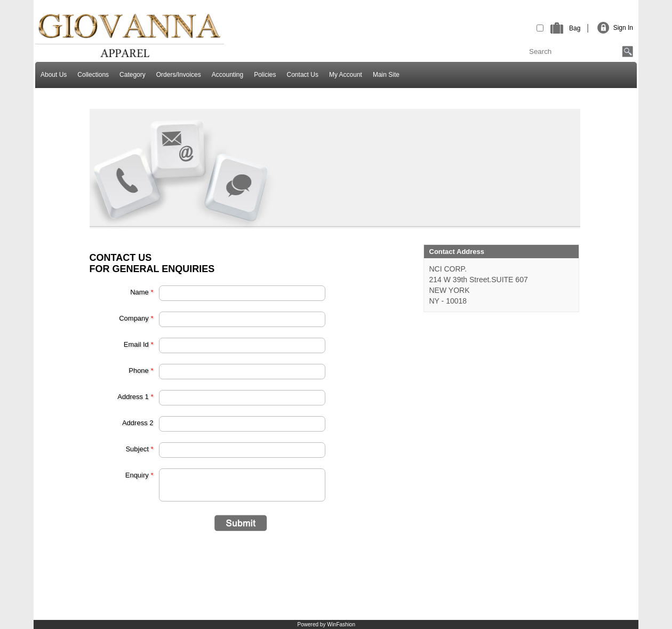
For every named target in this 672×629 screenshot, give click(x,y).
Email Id (139, 344)
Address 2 (138, 423)
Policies (265, 75)
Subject (139, 449)
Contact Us (303, 75)
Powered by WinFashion (326, 624)
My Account (346, 75)
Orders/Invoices (179, 75)
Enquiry (139, 475)
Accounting (227, 75)
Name (142, 292)
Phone (141, 371)
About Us (54, 75)
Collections (93, 75)
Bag (575, 28)
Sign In (623, 28)
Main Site (386, 75)
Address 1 (135, 397)
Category (133, 75)
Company (136, 318)
